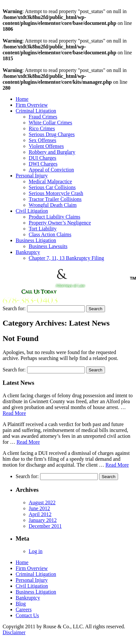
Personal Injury (32, 176)
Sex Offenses (43, 140)
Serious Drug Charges (52, 134)
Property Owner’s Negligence (60, 223)
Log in (36, 551)
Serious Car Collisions (52, 187)
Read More (14, 413)
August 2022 (42, 502)
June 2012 (39, 508)
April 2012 (40, 514)
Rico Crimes (42, 128)
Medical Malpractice (50, 181)
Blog (21, 604)
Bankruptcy (28, 252)
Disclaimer (14, 632)
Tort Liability (43, 229)
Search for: (14, 308)
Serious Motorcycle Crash (56, 193)
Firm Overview (32, 105)
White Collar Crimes (50, 123)
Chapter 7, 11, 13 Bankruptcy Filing (66, 258)
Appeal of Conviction (51, 170)
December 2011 (45, 526)
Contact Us (27, 615)
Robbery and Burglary (52, 152)
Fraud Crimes (43, 117)
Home (22, 99)
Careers (24, 609)
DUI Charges (43, 158)
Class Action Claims (50, 234)
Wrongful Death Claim (53, 205)
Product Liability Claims (54, 217)
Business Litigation (36, 240)
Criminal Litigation (36, 111)
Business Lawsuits (48, 246)
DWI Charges (43, 164)
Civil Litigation (32, 211)
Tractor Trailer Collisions (55, 199)
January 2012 (43, 520)
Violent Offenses (46, 146)
